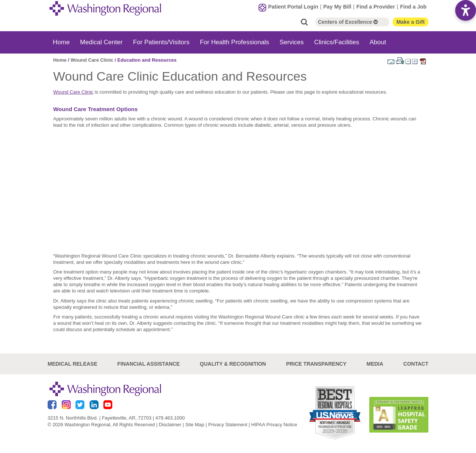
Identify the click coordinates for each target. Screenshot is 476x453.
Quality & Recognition (233, 364)
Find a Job (413, 7)
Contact (416, 364)
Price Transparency (316, 364)
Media (375, 364)
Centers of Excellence (348, 22)
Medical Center (101, 42)
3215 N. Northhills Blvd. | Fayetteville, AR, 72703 (99, 418)
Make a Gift (411, 22)
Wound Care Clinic (92, 60)
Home (61, 42)
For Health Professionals (234, 42)
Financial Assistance (149, 364)
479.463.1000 (170, 418)
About (378, 42)
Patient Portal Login (293, 7)
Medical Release (73, 364)
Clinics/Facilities (337, 42)
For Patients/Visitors (161, 42)
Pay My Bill (337, 7)
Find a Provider (376, 7)
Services (292, 42)
